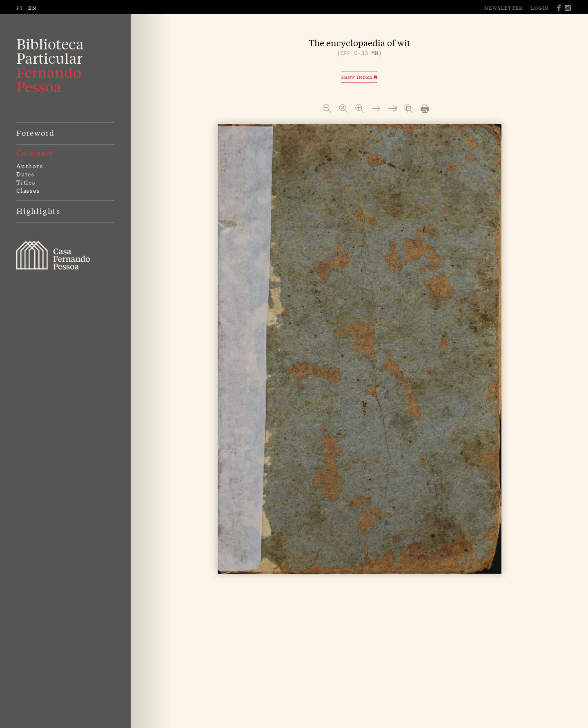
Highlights (38, 211)
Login (540, 8)
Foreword (35, 133)
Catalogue (35, 153)
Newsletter (503, 8)
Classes (28, 190)
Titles (26, 182)
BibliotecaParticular (50, 65)
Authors (30, 166)
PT (20, 8)
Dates (26, 174)
